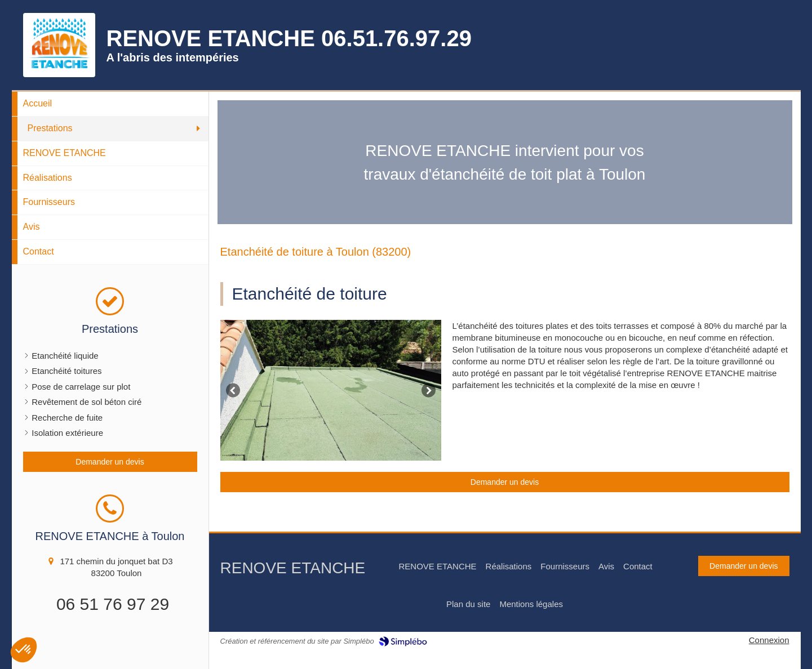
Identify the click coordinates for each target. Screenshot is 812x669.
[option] (331, 390)
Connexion (769, 640)
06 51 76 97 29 (113, 604)
